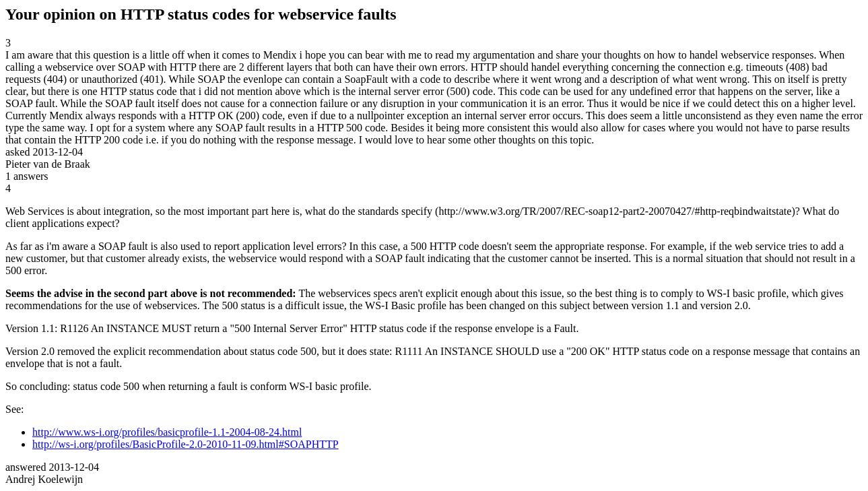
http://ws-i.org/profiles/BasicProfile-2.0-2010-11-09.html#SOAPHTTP (186, 444)
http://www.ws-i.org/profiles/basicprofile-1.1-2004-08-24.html (167, 432)
